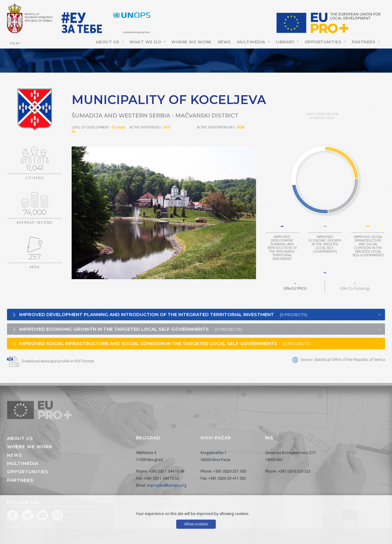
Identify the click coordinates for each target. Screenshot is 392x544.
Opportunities (324, 42)
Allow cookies (196, 524)
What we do (146, 42)
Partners (364, 42)
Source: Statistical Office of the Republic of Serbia (339, 360)
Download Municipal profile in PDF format (50, 361)
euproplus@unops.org (167, 485)
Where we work (191, 42)
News (224, 42)
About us (20, 438)
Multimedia (252, 42)
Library (286, 42)
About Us (108, 42)
